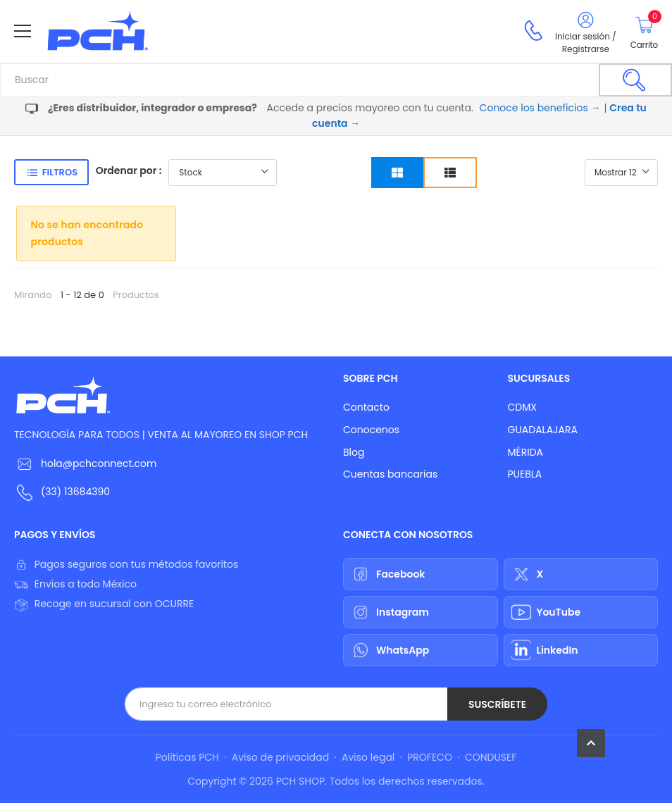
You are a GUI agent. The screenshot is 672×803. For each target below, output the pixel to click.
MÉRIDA (526, 452)
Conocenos (371, 430)
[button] (591, 743)
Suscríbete (497, 704)
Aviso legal (368, 757)
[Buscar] (635, 80)
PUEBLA (525, 474)
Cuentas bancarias (390, 474)
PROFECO (430, 757)
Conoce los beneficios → (540, 108)
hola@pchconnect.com (99, 463)
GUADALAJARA (543, 430)
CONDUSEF (491, 757)
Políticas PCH (187, 757)
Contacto (366, 407)
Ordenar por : (129, 170)
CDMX (522, 407)
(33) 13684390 (75, 492)
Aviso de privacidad (280, 757)
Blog (354, 452)
